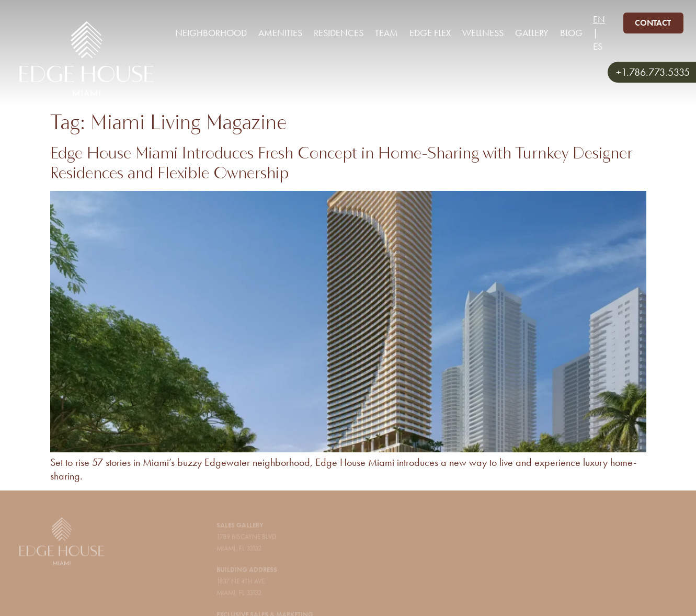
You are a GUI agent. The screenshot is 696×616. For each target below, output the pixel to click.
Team (386, 33)
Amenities (280, 33)
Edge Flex (430, 33)
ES (598, 46)
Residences (339, 33)
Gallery (532, 33)
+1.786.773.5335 (653, 72)
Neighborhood (211, 33)
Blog (571, 33)
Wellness (483, 33)
